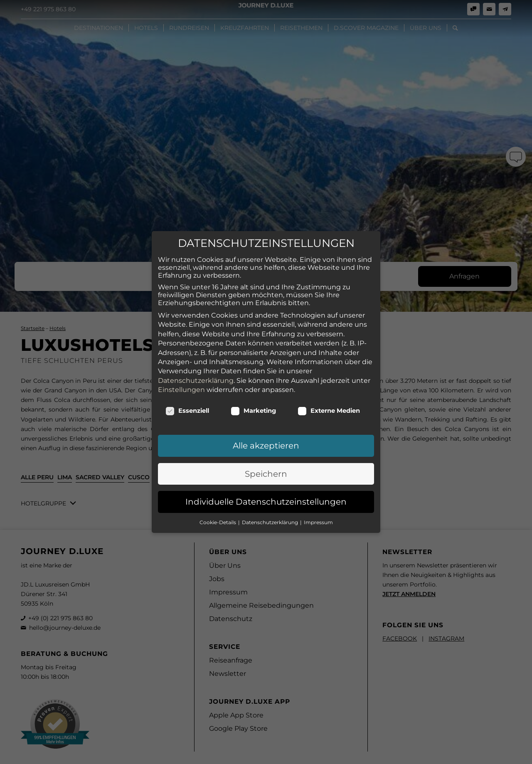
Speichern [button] (266, 409)
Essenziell (187, 346)
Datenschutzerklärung (196, 316)
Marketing (253, 346)
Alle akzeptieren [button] (266, 381)
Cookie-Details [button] (218, 457)
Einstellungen (181, 325)
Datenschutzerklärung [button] (271, 457)
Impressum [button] (318, 457)
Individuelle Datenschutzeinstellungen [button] (266, 437)
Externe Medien (329, 346)
